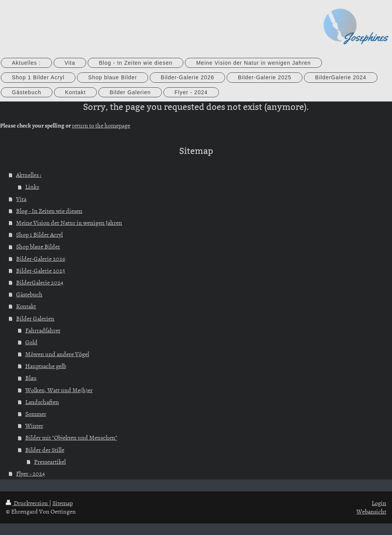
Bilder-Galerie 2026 (41, 259)
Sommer (36, 414)
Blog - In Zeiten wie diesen (49, 211)
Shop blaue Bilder (38, 246)
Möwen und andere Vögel (57, 354)
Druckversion (27, 503)
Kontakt (26, 306)
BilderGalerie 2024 (40, 282)
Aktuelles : (29, 175)
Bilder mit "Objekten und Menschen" (71, 437)
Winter (34, 425)
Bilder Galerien (35, 318)
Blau (31, 378)
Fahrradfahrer (43, 330)
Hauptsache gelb (46, 366)
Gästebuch (29, 294)
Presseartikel (50, 461)
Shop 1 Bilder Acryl (39, 234)
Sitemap (63, 503)
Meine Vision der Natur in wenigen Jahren (69, 223)
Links (32, 187)
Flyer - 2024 (30, 473)
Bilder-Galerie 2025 (41, 270)
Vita (21, 199)
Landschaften (42, 402)
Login (379, 503)
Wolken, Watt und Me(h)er (59, 390)
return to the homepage (101, 125)
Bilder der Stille (45, 450)
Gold (31, 342)
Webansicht (371, 511)
